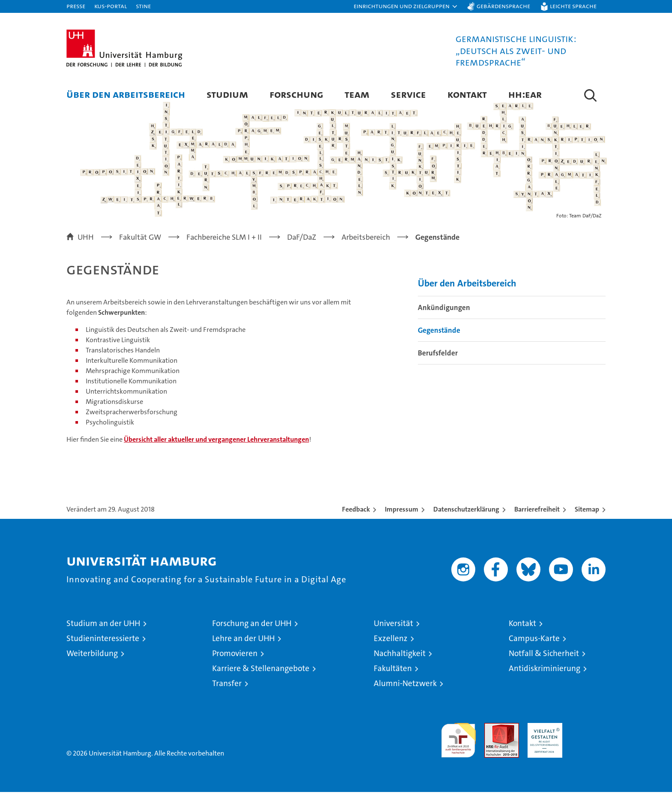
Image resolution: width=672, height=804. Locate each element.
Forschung (296, 94)
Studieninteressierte (103, 650)
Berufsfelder (438, 364)
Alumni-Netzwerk (405, 695)
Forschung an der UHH (252, 635)
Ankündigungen (444, 319)
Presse (76, 6)
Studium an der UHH (103, 635)
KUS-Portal (111, 6)
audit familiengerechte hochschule (458, 748)
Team (357, 94)
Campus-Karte (534, 650)
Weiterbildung (92, 665)
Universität (393, 635)
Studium (227, 94)
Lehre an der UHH (243, 650)
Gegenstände (439, 342)
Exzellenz (391, 650)
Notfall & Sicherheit (544, 665)
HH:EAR (525, 94)
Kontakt (467, 94)
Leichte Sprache (573, 6)
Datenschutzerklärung (466, 521)
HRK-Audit (543, 739)
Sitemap (587, 521)
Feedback (356, 521)
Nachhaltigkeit (400, 665)
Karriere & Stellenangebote (261, 680)
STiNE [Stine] (143, 6)
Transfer (227, 695)
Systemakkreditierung (588, 739)
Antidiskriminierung (544, 680)
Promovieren (235, 665)
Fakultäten (393, 680)
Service (408, 94)
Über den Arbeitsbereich (126, 94)
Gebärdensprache (503, 6)
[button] (406, 6)
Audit (492, 739)
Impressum (402, 521)
